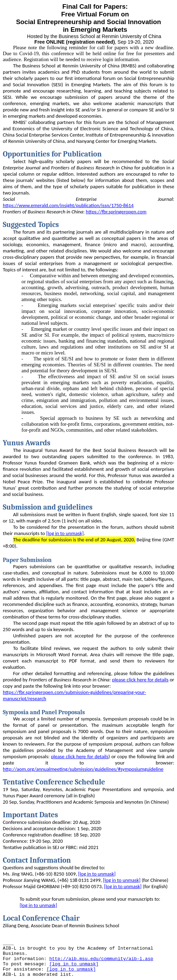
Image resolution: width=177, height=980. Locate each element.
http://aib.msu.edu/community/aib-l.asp (101, 959)
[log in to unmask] (65, 533)
